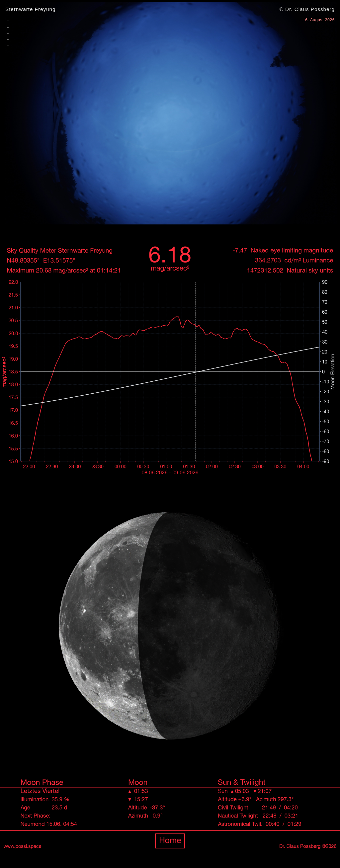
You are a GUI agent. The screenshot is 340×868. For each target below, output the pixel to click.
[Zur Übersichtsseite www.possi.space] (170, 547)
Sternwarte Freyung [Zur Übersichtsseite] (30, 9)
